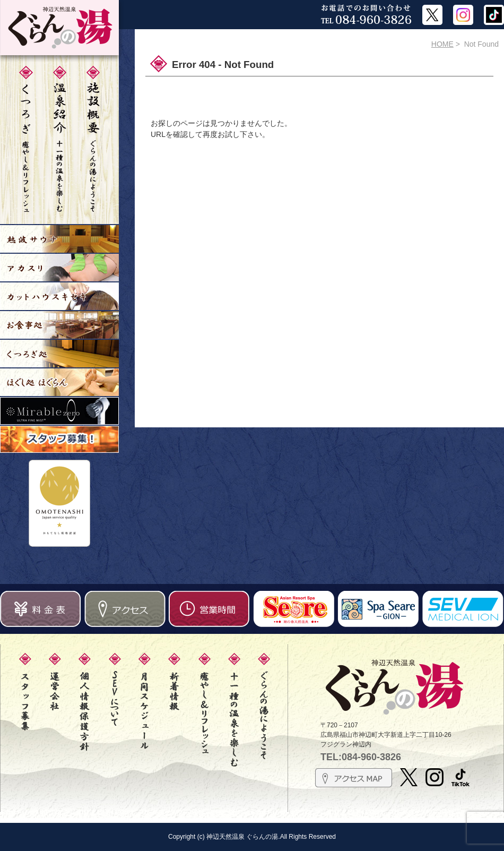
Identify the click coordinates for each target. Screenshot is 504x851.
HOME (442, 44)
